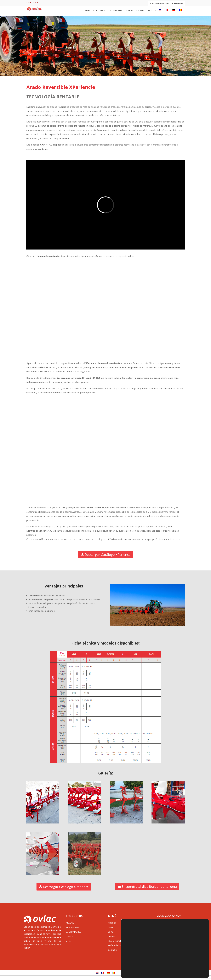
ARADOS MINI (73, 927)
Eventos (129, 11)
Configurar (195, 972)
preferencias (131, 972)
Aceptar (195, 959)
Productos (91, 11)
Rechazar (195, 965)
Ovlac (103, 11)
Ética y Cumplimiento (118, 941)
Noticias (140, 11)
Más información (146, 972)
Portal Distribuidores (160, 3)
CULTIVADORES (73, 932)
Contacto (151, 11)
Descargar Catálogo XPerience (108, 554)
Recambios (179, 3)
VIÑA (68, 941)
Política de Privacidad (118, 945)
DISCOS (70, 936)
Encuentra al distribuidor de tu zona (149, 886)
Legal (111, 932)
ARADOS (70, 923)
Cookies (112, 936)
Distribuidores (116, 11)
